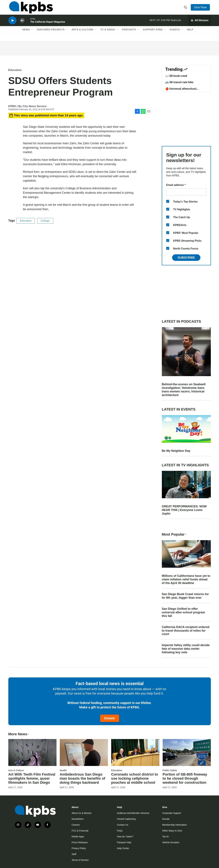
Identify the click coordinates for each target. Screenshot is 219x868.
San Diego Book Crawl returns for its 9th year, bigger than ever (185, 596)
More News (19, 734)
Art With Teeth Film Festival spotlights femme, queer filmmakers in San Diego (32, 778)
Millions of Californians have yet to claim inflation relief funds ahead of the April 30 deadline (186, 579)
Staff (74, 854)
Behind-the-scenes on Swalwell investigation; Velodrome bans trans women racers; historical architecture (184, 390)
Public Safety (170, 770)
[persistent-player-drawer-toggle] (199, 24)
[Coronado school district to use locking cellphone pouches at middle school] (135, 752)
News (26, 34)
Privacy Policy (79, 848)
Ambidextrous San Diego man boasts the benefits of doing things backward (83, 778)
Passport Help (124, 842)
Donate (110, 718)
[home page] (30, 9)
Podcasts (129, 34)
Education (15, 70)
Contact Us (123, 825)
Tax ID (165, 837)
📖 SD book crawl (176, 76)
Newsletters (78, 819)
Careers (76, 825)
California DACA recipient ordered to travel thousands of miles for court (186, 631)
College (45, 221)
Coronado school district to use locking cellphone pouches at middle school (135, 778)
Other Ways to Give (172, 831)
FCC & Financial (80, 831)
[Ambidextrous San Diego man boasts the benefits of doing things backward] (84, 752)
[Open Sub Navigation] (32, 34)
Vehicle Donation (171, 842)
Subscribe (186, 258)
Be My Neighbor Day (176, 451)
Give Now (201, 8)
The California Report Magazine (48, 25)
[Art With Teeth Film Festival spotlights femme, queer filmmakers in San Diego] (32, 752)
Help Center (123, 848)
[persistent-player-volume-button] (22, 24)
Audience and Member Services (133, 813)
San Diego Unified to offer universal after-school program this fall (183, 612)
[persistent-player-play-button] (12, 24)
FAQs (120, 831)
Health (63, 770)
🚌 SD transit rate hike (179, 82)
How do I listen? (125, 837)
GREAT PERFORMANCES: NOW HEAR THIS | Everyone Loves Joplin (184, 510)
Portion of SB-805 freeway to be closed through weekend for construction (185, 778)
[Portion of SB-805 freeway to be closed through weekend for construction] (187, 752)
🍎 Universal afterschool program (181, 90)
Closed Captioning (126, 819)
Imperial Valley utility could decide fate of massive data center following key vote (186, 649)
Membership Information (174, 825)
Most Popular (174, 534)
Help (190, 34)
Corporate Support (172, 813)
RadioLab (176, 23)
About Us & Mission (82, 813)
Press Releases (80, 842)
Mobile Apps (78, 837)
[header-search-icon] (186, 9)
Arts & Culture (83, 34)
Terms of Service (80, 860)
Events (175, 34)
